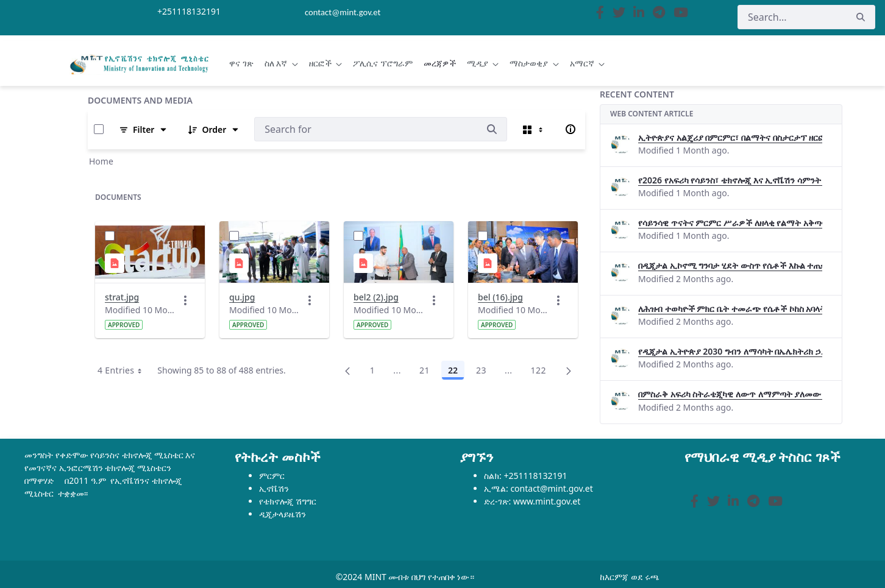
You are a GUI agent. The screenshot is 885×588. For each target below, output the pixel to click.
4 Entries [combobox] (124, 370)
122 (542, 372)
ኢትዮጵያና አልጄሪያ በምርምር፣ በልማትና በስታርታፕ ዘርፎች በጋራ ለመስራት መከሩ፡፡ (730, 137)
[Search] (792, 17)
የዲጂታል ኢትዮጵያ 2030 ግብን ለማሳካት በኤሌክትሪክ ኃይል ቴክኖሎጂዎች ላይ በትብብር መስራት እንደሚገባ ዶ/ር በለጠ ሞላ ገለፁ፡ (730, 351)
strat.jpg (122, 297)
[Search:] (366, 129)
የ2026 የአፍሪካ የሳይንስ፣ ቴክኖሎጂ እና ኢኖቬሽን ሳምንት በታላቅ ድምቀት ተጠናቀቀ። (730, 180)
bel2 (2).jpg (376, 297)
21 (428, 372)
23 (485, 372)
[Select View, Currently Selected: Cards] (534, 129)
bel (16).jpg (500, 297)
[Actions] (185, 300)
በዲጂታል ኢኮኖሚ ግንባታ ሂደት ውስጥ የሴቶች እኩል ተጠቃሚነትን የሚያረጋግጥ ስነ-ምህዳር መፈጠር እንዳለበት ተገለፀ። (730, 265)
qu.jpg (242, 297)
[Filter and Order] (144, 129)
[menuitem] (241, 64)
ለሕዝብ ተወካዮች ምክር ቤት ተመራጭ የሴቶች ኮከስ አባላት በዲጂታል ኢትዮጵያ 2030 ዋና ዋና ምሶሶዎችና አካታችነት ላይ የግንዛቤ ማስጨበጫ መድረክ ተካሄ (730, 309)
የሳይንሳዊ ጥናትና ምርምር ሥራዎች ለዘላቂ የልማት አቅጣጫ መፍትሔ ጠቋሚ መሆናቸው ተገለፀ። (730, 223)
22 (456, 372)
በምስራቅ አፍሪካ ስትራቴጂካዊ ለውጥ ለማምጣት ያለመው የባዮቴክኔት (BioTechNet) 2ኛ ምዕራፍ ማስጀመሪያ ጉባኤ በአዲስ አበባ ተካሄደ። (730, 394)
